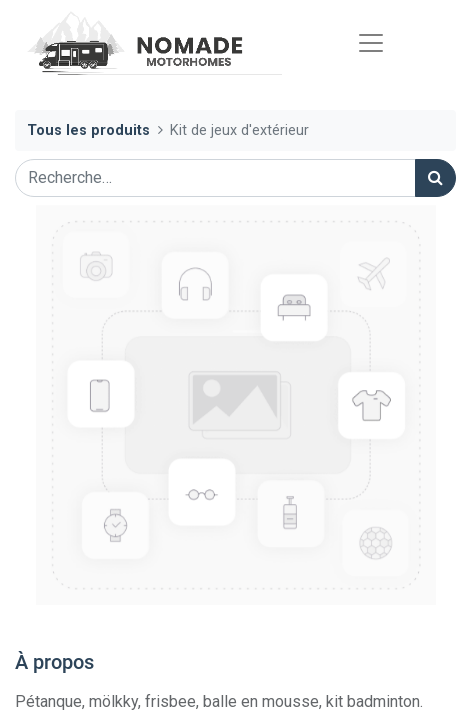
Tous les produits (88, 130)
